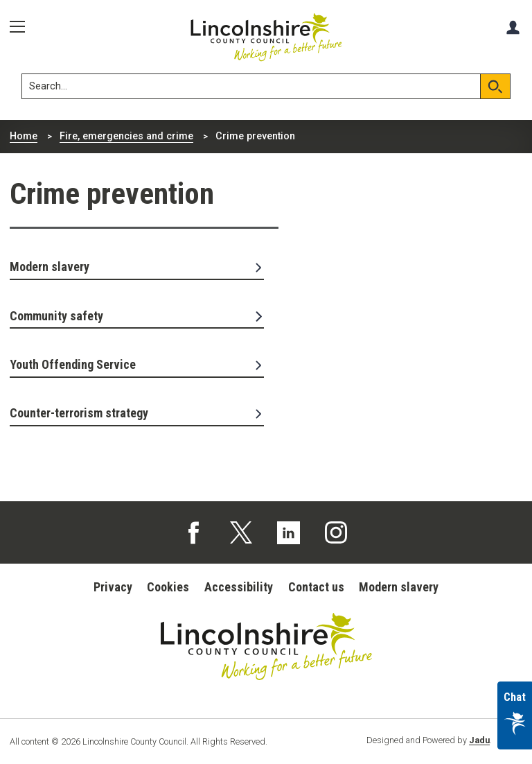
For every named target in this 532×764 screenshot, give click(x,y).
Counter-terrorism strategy (136, 413)
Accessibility (239, 587)
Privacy (113, 587)
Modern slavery (136, 267)
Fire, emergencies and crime (126, 136)
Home (24, 136)
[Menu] (22, 27)
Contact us (316, 587)
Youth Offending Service (136, 364)
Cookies (168, 587)
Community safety (136, 316)
